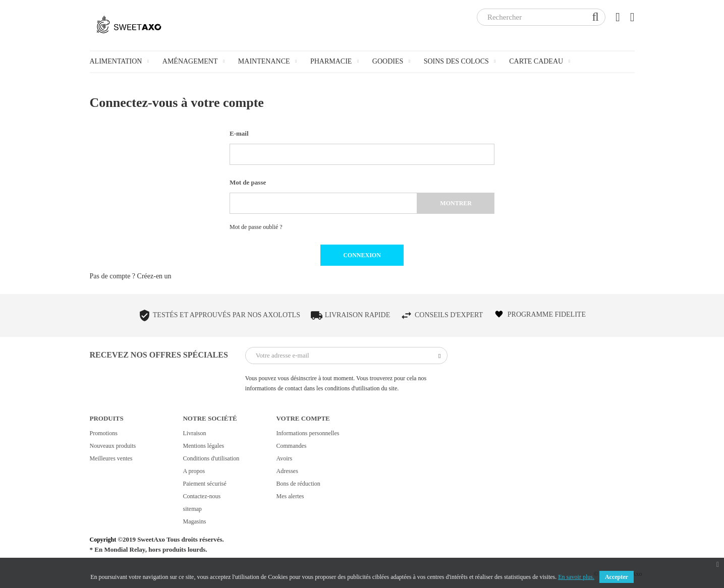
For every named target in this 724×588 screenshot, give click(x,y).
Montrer (456, 203)
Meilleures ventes (111, 458)
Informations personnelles (308, 433)
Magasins (194, 521)
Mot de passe (248, 182)
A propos (194, 471)
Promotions (104, 433)
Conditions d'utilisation (211, 458)
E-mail (239, 133)
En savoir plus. (576, 577)
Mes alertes (290, 496)
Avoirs (284, 458)
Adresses (287, 471)
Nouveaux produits (113, 446)
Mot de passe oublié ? (256, 227)
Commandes (291, 446)
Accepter (617, 577)
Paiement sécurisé (204, 484)
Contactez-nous (202, 496)
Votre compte (303, 418)
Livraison (194, 433)
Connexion (362, 255)
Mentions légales (203, 446)
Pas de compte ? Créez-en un (131, 276)
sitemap (192, 509)
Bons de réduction (298, 484)
